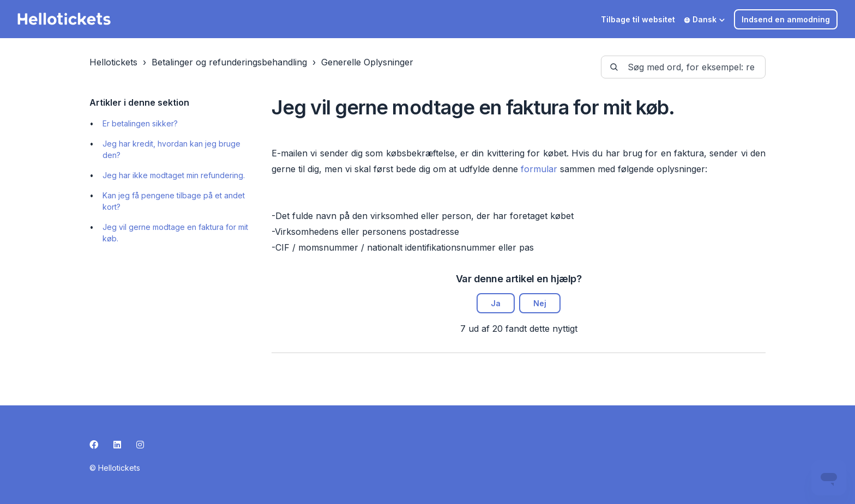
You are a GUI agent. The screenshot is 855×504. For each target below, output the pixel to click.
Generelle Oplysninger (367, 62)
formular (539, 169)
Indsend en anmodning (786, 19)
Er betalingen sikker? (140, 123)
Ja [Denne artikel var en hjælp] (496, 303)
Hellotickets (113, 62)
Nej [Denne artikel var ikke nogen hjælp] (540, 303)
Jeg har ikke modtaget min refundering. (174, 175)
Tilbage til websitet (638, 19)
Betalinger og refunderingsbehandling (229, 62)
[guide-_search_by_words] (683, 67)
